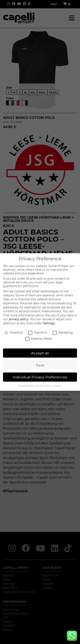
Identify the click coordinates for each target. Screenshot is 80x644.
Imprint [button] (58, 386)
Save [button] (40, 365)
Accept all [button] (40, 353)
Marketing (63, 333)
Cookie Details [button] (26, 386)
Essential (14, 333)
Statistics (38, 333)
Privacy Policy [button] (44, 386)
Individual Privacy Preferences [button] (40, 377)
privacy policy (19, 319)
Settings (49, 323)
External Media (39, 339)
